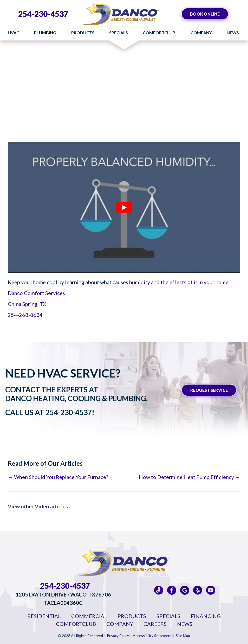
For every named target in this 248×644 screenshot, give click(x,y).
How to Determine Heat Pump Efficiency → (190, 477)
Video (42, 506)
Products (83, 33)
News (233, 33)
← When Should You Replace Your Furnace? (58, 477)
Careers (155, 624)
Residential (44, 616)
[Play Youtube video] (124, 207)
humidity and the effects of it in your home (179, 282)
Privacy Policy (118, 636)
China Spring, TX (27, 304)
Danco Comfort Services (36, 293)
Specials (119, 33)
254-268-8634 (25, 315)
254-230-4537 (43, 14)
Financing (206, 616)
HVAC (14, 33)
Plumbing (45, 33)
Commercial (89, 616)
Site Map (183, 636)
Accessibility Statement (152, 636)
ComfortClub (159, 33)
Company (201, 33)
